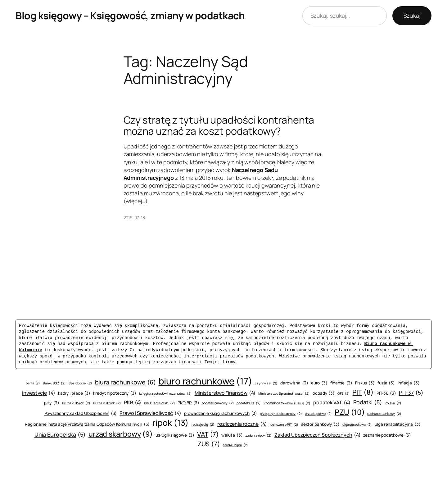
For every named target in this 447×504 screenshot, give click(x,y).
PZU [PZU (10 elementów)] (350, 412)
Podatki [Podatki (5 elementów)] (368, 402)
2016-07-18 (134, 218)
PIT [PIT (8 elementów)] (363, 392)
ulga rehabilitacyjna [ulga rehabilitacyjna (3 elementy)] (398, 424)
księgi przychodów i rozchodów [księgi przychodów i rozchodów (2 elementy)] (165, 394)
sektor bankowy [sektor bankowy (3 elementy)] (320, 424)
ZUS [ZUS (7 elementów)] (209, 444)
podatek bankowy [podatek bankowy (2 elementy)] (218, 403)
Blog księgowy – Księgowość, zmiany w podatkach (130, 16)
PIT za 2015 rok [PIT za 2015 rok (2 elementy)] (76, 403)
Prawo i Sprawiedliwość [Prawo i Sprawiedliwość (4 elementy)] (150, 413)
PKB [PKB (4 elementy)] (133, 402)
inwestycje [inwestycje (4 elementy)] (39, 393)
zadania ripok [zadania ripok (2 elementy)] (258, 436)
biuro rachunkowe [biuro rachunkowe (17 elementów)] (205, 381)
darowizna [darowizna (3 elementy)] (294, 383)
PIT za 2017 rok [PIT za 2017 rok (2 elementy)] (107, 403)
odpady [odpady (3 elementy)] (324, 393)
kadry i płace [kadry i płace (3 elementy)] (74, 393)
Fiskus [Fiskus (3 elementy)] (365, 383)
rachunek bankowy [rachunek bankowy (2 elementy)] (384, 414)
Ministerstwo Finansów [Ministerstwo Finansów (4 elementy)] (225, 393)
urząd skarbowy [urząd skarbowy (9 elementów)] (121, 434)
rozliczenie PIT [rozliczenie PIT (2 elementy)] (284, 425)
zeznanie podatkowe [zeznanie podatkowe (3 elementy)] (387, 435)
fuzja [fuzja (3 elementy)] (386, 383)
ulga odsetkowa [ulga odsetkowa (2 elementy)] (357, 425)
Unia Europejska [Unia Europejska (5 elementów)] (60, 435)
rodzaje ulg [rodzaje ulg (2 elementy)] (203, 425)
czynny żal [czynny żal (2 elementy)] (266, 383)
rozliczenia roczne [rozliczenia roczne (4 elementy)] (242, 424)
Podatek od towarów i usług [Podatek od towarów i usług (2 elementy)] (287, 403)
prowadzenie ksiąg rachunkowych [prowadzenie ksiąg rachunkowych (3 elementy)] (221, 413)
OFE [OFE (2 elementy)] (343, 394)
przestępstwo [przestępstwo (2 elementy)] (318, 414)
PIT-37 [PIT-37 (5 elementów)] (411, 393)
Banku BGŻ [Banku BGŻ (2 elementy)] (54, 383)
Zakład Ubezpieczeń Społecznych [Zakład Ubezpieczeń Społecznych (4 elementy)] (318, 435)
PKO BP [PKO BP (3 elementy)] (188, 403)
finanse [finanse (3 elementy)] (341, 383)
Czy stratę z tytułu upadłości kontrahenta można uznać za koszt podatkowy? (219, 125)
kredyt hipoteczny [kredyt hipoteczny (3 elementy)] (115, 393)
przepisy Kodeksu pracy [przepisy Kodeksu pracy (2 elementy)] (281, 414)
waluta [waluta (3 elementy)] (232, 435)
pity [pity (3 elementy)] (52, 403)
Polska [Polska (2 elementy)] (393, 403)
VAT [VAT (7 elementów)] (208, 434)
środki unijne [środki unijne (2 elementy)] (235, 445)
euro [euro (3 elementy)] (319, 383)
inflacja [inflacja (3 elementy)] (409, 383)
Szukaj (412, 16)
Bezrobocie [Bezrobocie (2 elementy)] (80, 383)
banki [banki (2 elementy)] (33, 383)
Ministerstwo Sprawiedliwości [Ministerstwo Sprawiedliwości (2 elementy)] (284, 394)
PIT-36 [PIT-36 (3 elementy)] (386, 393)
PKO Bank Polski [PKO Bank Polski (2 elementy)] (159, 403)
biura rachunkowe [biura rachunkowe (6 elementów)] (125, 382)
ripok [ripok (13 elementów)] (171, 423)
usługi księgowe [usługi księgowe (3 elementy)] (175, 435)
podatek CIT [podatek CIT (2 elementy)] (249, 403)
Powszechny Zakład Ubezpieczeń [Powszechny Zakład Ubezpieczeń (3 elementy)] (81, 413)
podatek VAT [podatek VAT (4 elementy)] (332, 402)
